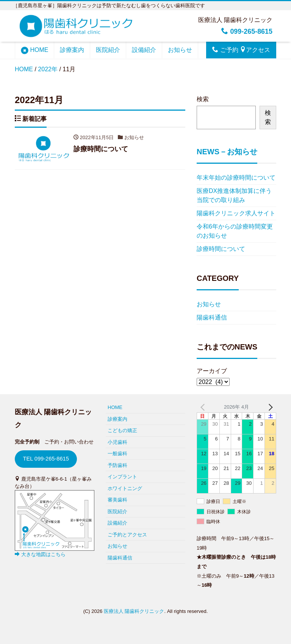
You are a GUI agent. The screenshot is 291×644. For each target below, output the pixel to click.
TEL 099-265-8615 (46, 459)
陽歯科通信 (212, 317)
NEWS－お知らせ (227, 152)
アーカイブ (212, 371)
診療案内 (72, 50)
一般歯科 (117, 454)
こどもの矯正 (122, 430)
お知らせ (180, 50)
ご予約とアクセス (127, 535)
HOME (34, 50)
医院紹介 (108, 50)
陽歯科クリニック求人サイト (236, 213)
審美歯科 (117, 500)
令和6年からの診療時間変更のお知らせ (235, 231)
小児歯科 (117, 442)
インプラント (122, 477)
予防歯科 (117, 465)
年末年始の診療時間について (236, 178)
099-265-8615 (247, 31)
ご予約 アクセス (241, 50)
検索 (203, 99)
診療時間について (221, 249)
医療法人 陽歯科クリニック (134, 611)
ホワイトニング (125, 488)
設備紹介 (144, 50)
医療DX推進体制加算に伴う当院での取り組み (234, 195)
